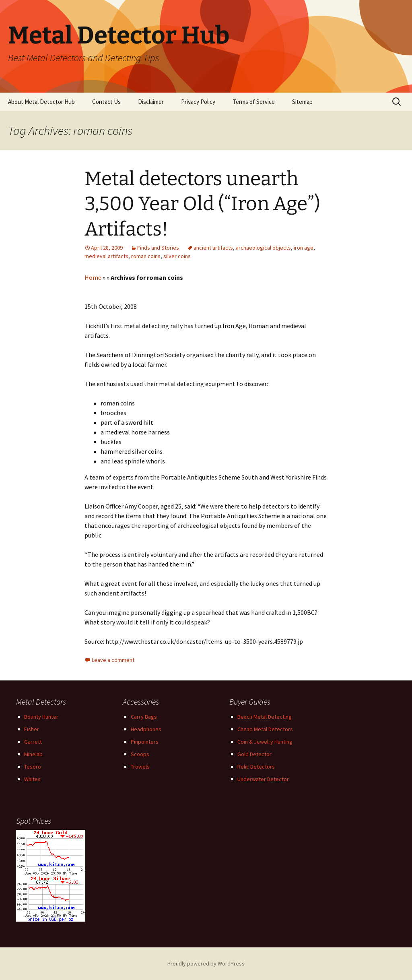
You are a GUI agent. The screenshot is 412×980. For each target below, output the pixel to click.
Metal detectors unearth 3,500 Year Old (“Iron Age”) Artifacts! (202, 204)
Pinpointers (145, 742)
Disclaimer (151, 102)
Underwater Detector (263, 779)
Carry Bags (144, 717)
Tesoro (33, 767)
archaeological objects (263, 248)
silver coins (177, 256)
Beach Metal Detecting (265, 717)
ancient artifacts (213, 248)
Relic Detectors (256, 767)
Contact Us (106, 102)
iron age (304, 248)
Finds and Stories (158, 248)
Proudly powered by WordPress (206, 963)
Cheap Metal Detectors (265, 729)
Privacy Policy (198, 102)
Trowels (140, 767)
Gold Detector (254, 754)
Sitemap (302, 102)
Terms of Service (254, 102)
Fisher (32, 729)
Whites (32, 779)
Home (93, 277)
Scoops (140, 754)
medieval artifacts (106, 256)
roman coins (146, 256)
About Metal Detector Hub (41, 102)
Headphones (146, 729)
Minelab (33, 754)
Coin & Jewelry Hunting (265, 742)
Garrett (33, 742)
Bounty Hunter (41, 717)
